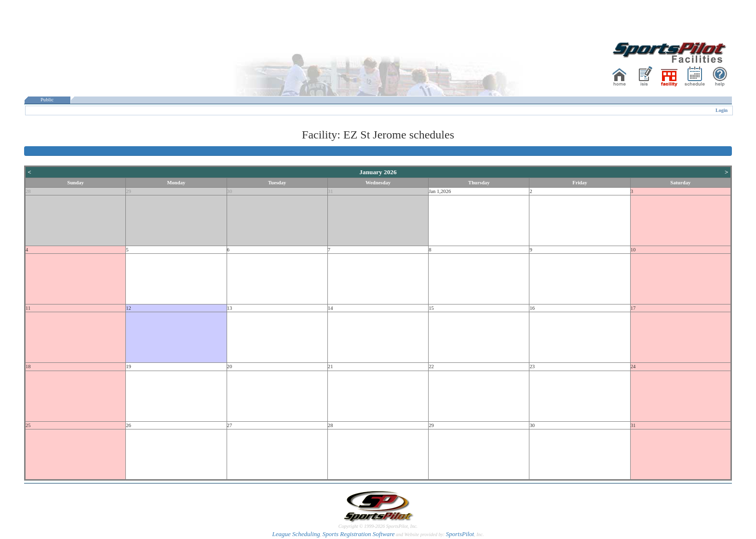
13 (230, 308)
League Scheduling (296, 534)
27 (230, 425)
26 (128, 425)
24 (633, 366)
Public (47, 100)
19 (128, 366)
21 (331, 366)
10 (633, 250)
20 (230, 366)
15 (431, 308)
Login (722, 110)
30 (230, 191)
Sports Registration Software (359, 534)
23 (532, 366)
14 (331, 308)
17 (633, 308)
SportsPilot (460, 534)
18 (28, 366)
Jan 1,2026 (440, 191)
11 (28, 308)
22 (431, 366)
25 (28, 425)
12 (128, 308)
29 (128, 191)
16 (532, 308)
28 (28, 191)
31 (331, 191)
